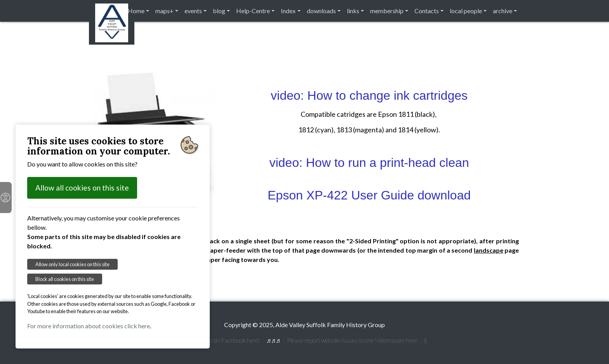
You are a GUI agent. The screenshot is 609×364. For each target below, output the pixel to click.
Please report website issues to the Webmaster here (352, 340)
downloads (321, 11)
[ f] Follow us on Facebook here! (220, 340)
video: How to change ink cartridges (369, 95)
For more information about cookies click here (89, 326)
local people (466, 11)
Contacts (427, 11)
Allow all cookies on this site (82, 188)
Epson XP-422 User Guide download (369, 195)
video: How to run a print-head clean (369, 163)
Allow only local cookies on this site (72, 264)
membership (387, 11)
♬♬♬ (273, 340)
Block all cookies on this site (65, 279)
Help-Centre (253, 11)
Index (288, 11)
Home (136, 11)
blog (219, 11)
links (353, 11)
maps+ (164, 11)
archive (503, 11)
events (193, 11)
